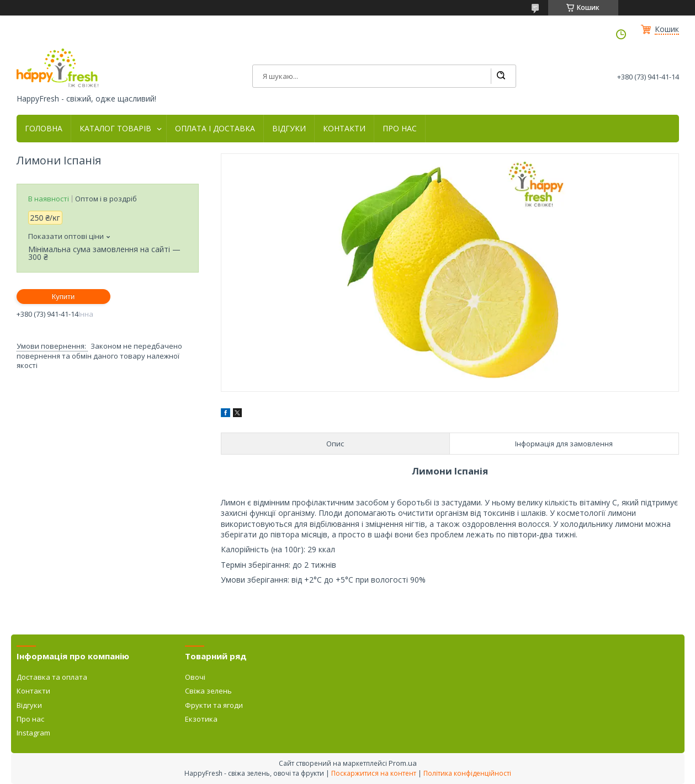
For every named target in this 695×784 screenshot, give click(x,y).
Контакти (33, 691)
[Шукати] (501, 76)
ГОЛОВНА (44, 129)
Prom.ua (403, 763)
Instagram (33, 733)
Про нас (30, 719)
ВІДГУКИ (289, 129)
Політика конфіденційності (467, 773)
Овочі (195, 677)
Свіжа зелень (208, 691)
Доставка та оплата (52, 677)
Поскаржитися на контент (374, 773)
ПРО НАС (400, 129)
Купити (63, 297)
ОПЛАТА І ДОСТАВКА (215, 129)
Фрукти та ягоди (214, 705)
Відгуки (29, 705)
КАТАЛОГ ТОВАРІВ (115, 129)
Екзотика (201, 719)
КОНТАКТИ (344, 129)
